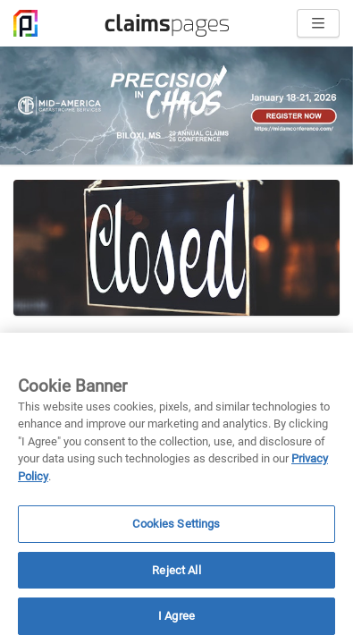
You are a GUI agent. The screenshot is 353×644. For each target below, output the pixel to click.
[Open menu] (318, 23)
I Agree (176, 616)
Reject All (176, 570)
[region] (176, 488)
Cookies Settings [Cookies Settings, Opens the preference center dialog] (176, 524)
